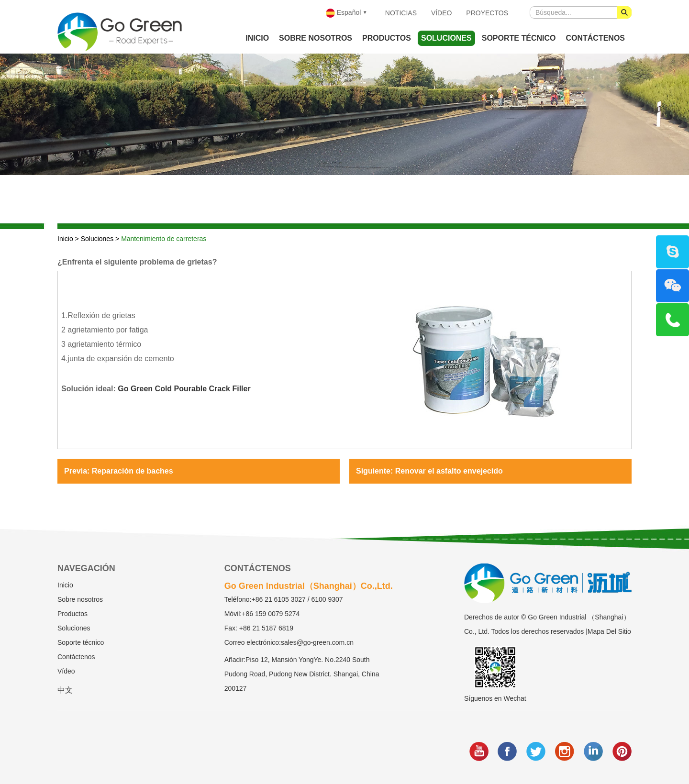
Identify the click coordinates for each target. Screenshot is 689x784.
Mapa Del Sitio (609, 631)
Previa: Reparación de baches (119, 471)
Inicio (257, 38)
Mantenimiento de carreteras (164, 239)
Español (343, 13)
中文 (65, 690)
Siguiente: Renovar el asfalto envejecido (429, 471)
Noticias (401, 13)
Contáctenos (595, 38)
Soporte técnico (519, 38)
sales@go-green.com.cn (317, 642)
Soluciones (446, 38)
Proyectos (487, 13)
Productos (387, 38)
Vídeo (442, 13)
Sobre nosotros (316, 38)
